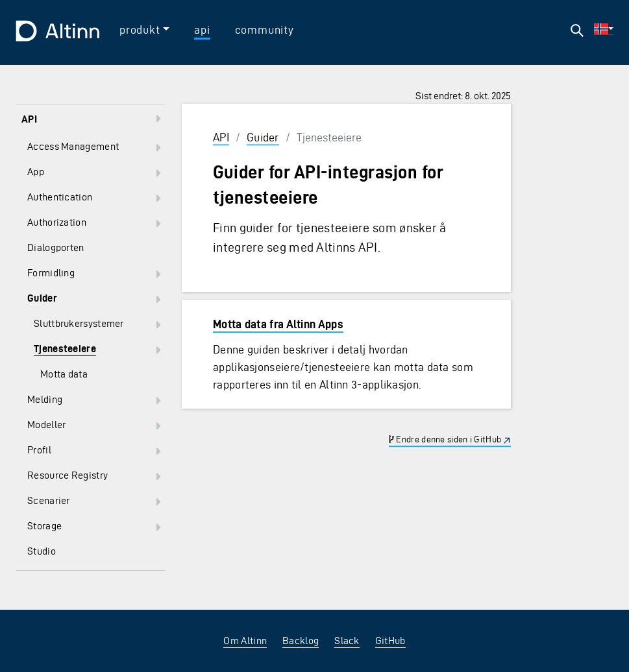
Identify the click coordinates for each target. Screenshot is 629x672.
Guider (263, 137)
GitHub (390, 641)
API (221, 137)
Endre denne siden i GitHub (445, 439)
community (265, 30)
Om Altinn (245, 641)
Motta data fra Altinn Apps (278, 324)
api (202, 30)
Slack (347, 641)
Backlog (301, 641)
